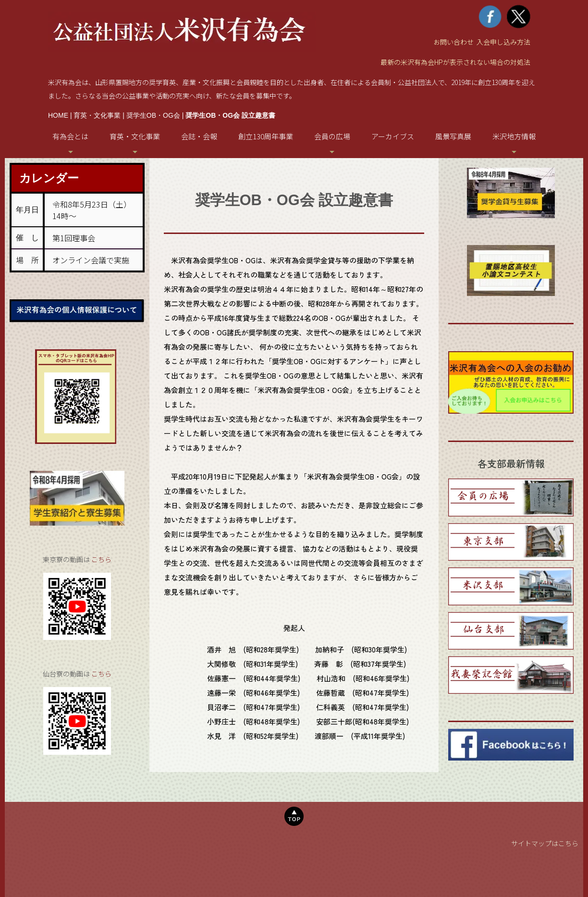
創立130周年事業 (266, 136)
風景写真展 (453, 136)
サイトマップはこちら (545, 843)
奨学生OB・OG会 (153, 115)
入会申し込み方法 (503, 42)
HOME (58, 115)
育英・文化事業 (97, 115)
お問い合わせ (453, 42)
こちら (101, 559)
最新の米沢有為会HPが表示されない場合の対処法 (455, 62)
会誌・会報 (199, 136)
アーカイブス (393, 136)
